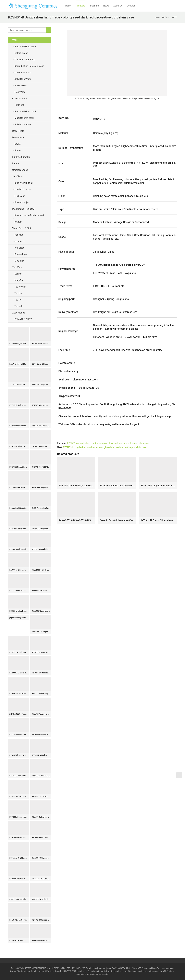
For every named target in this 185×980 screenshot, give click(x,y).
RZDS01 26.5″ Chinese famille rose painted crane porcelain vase (18, 694)
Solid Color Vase (23, 79)
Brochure (94, 6)
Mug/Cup (19, 280)
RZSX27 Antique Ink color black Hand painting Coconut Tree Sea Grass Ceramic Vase (18, 735)
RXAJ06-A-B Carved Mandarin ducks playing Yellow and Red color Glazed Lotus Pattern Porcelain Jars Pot (41, 426)
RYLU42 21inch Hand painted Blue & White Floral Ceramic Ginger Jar (41, 611)
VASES (16, 40)
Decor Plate (18, 131)
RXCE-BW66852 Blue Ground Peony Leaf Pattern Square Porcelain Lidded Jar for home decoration (41, 838)
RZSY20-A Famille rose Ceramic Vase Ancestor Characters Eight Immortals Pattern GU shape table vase (117, 486)
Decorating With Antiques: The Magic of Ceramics (18, 508)
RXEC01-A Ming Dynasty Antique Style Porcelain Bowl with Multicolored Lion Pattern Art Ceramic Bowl (18, 611)
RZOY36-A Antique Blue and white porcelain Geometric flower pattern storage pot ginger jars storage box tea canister (41, 735)
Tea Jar (18, 293)
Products (81, 6)
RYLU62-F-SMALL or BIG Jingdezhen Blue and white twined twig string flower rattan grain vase (41, 858)
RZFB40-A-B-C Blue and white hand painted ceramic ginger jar (18, 858)
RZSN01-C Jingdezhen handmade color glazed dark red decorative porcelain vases (105, 447)
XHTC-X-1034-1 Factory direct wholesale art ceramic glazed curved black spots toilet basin (18, 714)
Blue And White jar (24, 183)
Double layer (21, 254)
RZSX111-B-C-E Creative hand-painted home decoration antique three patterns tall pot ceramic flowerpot (41, 941)
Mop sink (19, 261)
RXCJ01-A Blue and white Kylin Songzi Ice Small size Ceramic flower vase (18, 570)
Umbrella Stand (20, 170)
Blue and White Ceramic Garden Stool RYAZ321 (18, 879)
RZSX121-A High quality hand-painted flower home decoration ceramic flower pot (18, 652)
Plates (18, 150)
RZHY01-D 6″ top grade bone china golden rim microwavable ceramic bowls (41, 673)
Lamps (16, 163)
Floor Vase (20, 92)
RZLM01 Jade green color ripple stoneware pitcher (41, 817)
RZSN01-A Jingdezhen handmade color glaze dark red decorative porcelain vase (108, 443)
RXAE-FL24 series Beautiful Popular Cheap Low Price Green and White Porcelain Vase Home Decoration (41, 508)
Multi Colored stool (24, 118)
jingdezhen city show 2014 (18, 618)
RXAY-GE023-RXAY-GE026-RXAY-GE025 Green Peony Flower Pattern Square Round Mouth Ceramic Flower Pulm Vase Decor (76, 520)
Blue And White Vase (25, 47)
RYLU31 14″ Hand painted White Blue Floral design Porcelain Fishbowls (18, 796)
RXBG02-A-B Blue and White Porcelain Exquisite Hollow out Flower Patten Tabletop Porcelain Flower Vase (18, 941)
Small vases (21, 86)
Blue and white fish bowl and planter (29, 219)
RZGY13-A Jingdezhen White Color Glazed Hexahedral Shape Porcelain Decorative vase (41, 488)
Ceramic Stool (20, 99)
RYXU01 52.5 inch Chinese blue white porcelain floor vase (158, 520)
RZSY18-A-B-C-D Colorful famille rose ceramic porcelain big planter (18, 591)
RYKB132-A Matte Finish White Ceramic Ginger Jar (18, 920)
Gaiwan (18, 274)
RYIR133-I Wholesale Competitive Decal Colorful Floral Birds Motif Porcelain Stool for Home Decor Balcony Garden (18, 776)
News (106, 6)
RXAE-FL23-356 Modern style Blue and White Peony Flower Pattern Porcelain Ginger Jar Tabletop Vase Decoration (41, 796)
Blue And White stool (25, 111)
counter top (20, 241)
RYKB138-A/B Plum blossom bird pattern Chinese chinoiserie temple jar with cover (41, 899)
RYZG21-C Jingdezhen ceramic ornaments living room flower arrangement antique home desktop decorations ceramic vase (41, 385)
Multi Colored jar (23, 189)
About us (118, 6)
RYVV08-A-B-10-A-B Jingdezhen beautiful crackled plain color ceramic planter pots (18, 488)
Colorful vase (21, 53)
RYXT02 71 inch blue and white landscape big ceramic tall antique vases (18, 467)
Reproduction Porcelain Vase (29, 66)
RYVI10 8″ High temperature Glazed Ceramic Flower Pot (18, 405)
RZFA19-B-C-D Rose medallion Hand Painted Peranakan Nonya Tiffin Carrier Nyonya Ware (41, 591)
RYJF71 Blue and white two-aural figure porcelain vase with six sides (18, 899)
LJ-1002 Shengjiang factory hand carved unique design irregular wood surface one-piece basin (41, 446)
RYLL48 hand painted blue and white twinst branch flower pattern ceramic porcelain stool (18, 549)
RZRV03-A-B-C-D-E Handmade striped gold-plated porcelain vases (18, 673)
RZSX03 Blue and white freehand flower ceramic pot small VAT (41, 652)
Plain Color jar (22, 202)
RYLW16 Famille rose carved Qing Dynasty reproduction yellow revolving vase (18, 426)
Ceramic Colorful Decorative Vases (117, 520)
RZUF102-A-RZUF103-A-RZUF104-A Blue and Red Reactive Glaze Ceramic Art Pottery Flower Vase (41, 344)
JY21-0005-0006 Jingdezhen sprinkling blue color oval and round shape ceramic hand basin (18, 385)
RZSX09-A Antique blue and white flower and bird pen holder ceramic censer (18, 529)
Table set (19, 105)
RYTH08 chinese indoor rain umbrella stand (18, 817)
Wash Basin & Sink (22, 228)
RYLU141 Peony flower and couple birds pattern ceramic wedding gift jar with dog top (41, 570)
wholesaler (104, 974)
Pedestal (19, 235)
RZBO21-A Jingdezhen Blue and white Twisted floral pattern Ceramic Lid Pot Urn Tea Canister (41, 549)
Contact (131, 6)
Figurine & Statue (21, 157)
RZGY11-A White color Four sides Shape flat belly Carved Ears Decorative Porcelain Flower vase (18, 446)
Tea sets (19, 306)
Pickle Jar (20, 196)
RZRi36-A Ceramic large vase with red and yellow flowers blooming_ (76, 486)
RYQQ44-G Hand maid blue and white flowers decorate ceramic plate (18, 838)
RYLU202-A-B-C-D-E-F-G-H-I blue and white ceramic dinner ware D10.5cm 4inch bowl (41, 879)
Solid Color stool (23, 124)
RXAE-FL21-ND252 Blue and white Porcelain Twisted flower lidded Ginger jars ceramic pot (41, 776)
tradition (128, 971)
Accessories (19, 313)
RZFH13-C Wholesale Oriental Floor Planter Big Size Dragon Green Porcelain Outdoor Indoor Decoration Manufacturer (41, 920)
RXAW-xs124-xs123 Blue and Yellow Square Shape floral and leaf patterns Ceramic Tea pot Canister (18, 364)
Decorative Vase (23, 73)
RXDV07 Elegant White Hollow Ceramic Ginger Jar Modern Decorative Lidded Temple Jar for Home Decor (18, 755)
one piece (19, 248)
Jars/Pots (17, 176)
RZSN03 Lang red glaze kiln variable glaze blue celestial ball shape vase (18, 344)
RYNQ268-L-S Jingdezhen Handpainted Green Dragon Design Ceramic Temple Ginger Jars (41, 632)
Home (68, 6)
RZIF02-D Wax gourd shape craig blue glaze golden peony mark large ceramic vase (41, 529)
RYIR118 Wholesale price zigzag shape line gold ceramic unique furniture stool (41, 694)
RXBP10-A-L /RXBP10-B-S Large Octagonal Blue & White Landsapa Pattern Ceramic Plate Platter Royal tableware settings (41, 467)
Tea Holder (20, 287)
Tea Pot (18, 300)
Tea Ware (17, 267)
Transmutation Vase (25, 60)
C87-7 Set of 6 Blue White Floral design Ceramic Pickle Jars (41, 364)
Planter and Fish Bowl (23, 209)
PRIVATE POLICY (25, 319)
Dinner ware (18, 137)
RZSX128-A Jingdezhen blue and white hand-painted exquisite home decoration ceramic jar (158, 486)
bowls (17, 144)
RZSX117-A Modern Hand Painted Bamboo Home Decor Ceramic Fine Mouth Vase (41, 755)
